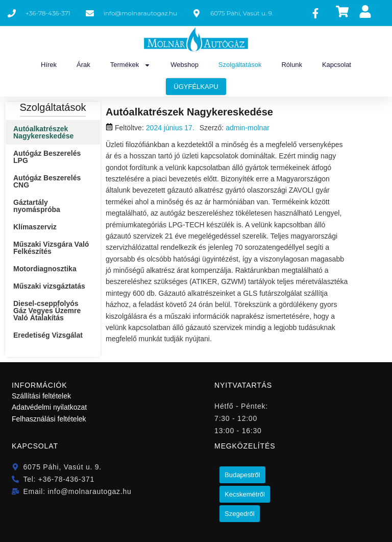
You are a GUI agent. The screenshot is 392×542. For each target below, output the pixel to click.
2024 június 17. (170, 128)
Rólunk (291, 65)
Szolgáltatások (240, 65)
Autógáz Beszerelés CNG (47, 181)
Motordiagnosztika (45, 269)
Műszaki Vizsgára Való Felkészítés (51, 248)
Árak (83, 65)
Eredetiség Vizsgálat (48, 335)
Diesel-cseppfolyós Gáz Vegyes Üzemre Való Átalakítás (47, 311)
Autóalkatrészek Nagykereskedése (43, 132)
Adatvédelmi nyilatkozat (49, 407)
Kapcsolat (337, 65)
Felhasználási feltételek (49, 419)
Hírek (49, 65)
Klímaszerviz (35, 227)
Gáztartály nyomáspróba (37, 206)
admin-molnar (248, 128)
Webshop (185, 65)
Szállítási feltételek (41, 396)
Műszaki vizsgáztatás (49, 286)
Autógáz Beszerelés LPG (47, 157)
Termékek (130, 65)
